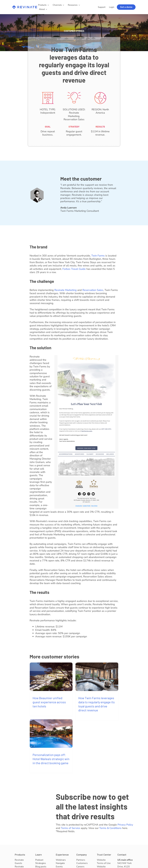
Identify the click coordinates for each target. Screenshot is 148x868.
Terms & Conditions (110, 828)
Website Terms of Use (104, 862)
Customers (82, 863)
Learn (39, 855)
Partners (81, 860)
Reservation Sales (93, 290)
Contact (122, 855)
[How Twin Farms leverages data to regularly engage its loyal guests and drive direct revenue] (97, 677)
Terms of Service (70, 828)
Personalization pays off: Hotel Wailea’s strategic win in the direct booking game (51, 759)
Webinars (61, 860)
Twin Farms (98, 256)
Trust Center (104, 855)
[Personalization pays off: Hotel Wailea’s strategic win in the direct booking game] (51, 734)
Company (82, 855)
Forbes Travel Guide (74, 269)
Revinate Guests (19, 862)
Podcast (39, 860)
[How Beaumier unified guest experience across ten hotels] (51, 677)
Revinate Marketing (66, 290)
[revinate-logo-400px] (25, 7)
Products (20, 855)
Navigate (60, 863)
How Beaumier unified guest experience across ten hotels (49, 702)
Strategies (41, 863)
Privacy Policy (125, 825)
